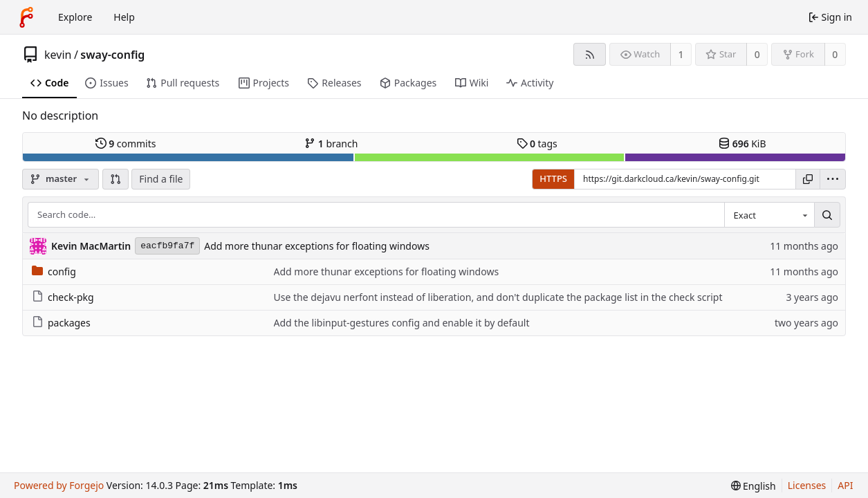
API (845, 485)
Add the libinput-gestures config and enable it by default (402, 323)
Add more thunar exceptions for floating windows (317, 246)
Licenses (807, 485)
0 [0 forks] (835, 54)
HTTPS (553, 178)
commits (126, 144)
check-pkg (63, 297)
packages (61, 323)
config (54, 271)
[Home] (26, 17)
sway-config (112, 55)
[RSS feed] (590, 54)
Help (124, 17)
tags (537, 144)
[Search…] (827, 215)
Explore (75, 17)
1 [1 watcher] (681, 54)
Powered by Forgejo (59, 485)
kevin (58, 55)
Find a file (161, 179)
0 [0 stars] (757, 54)
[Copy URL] (808, 179)
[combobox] (769, 215)
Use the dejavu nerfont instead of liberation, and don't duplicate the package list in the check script (498, 297)
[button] (116, 179)
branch (331, 144)
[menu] (833, 179)
